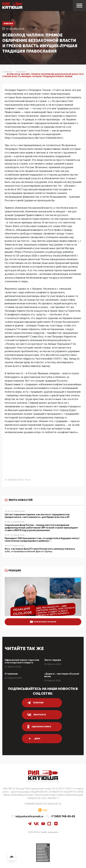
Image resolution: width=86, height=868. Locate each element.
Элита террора (53, 660)
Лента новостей (19, 500)
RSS (45, 810)
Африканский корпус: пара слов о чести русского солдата (22, 661)
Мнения (8, 24)
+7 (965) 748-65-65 (63, 816)
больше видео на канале (43, 622)
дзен (34, 739)
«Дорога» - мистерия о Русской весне (62, 675)
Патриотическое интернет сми (43, 782)
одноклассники (39, 727)
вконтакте (37, 715)
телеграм (35, 703)
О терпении (11, 674)
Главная (7, 72)
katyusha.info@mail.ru (29, 816)
